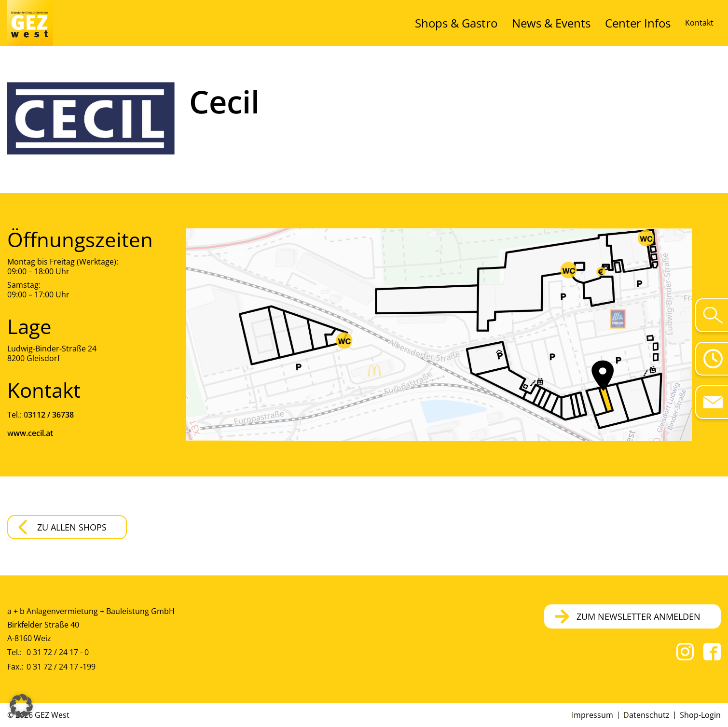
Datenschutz (646, 715)
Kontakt (699, 23)
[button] (21, 706)
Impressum (592, 715)
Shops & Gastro (515, 23)
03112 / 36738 (49, 415)
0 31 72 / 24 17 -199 (61, 667)
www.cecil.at (30, 433)
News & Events (585, 23)
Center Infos (648, 23)
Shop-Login (700, 715)
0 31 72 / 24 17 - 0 (58, 652)
